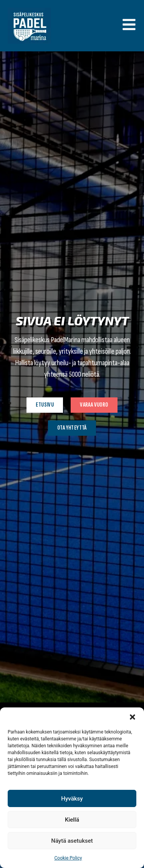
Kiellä (72, 820)
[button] (132, 717)
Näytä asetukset (72, 841)
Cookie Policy (68, 858)
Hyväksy (72, 799)
